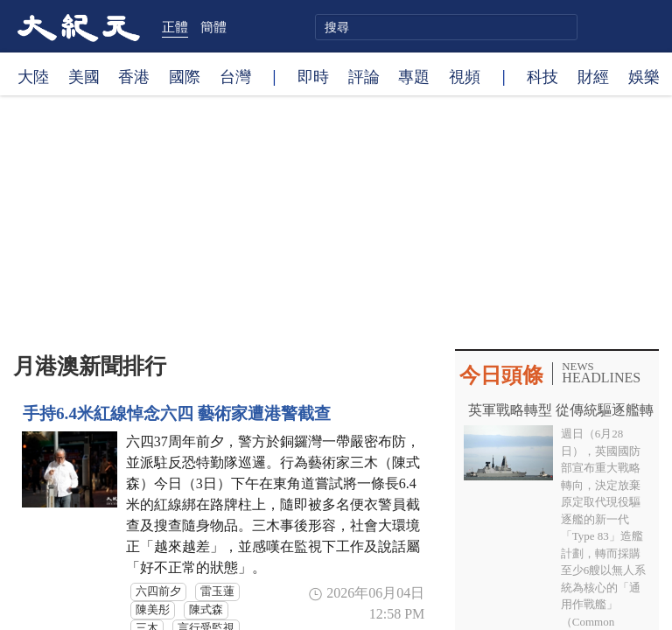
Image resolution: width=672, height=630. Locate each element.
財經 (593, 76)
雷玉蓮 (217, 591)
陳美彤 (153, 610)
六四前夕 (158, 591)
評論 (364, 76)
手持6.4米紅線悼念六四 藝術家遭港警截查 (177, 413)
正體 (175, 26)
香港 (134, 76)
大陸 (33, 76)
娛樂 (644, 76)
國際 (185, 76)
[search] (446, 27)
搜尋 (562, 27)
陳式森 (206, 610)
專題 (414, 76)
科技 (542, 76)
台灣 (235, 76)
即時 (313, 76)
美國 (84, 76)
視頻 (465, 76)
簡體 (213, 26)
